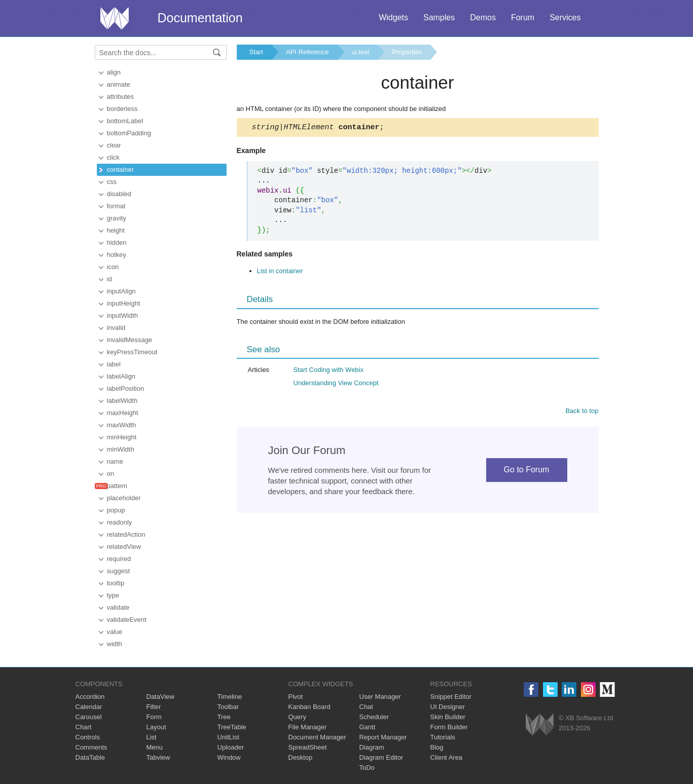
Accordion (90, 697)
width (115, 644)
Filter (154, 707)
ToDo (367, 768)
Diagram (372, 747)
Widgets (393, 17)
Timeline (230, 697)
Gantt (368, 727)
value (115, 632)
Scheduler (374, 717)
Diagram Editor (381, 757)
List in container (280, 272)
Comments (92, 747)
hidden (117, 242)
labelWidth (122, 401)
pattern (117, 486)
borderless (122, 109)
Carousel (89, 717)
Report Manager (383, 737)
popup (116, 510)
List (152, 737)
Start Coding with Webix (329, 371)
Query (297, 717)
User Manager (380, 697)
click (113, 157)
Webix (540, 724)
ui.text (361, 52)
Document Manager (317, 737)
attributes (120, 97)
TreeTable (232, 727)
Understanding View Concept (336, 384)
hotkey (117, 255)
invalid (116, 328)
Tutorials (443, 737)
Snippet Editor (451, 697)
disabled (119, 194)
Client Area (447, 757)
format (116, 206)
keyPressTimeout (132, 352)
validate (118, 607)
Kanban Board (309, 707)
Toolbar (228, 707)
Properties (407, 52)
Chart (84, 727)
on (111, 474)
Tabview (158, 757)
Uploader (231, 747)
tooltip (116, 583)
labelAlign (121, 376)
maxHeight (123, 413)
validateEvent (127, 620)
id (110, 279)
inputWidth (122, 315)
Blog (437, 747)
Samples (439, 17)
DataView (160, 697)
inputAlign (121, 291)
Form (154, 717)
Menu (155, 747)
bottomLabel (125, 121)
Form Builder (449, 727)
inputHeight (124, 303)
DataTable (90, 757)
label (114, 364)
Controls (88, 737)
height (116, 230)
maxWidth (122, 425)
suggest (119, 571)
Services (565, 17)
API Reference (307, 52)
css (112, 182)
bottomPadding (129, 133)
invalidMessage (130, 340)
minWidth (121, 449)
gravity (117, 218)
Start (256, 52)
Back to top (582, 412)
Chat (366, 707)
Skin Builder (448, 717)
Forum (523, 17)
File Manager (308, 727)
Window (229, 757)
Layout (156, 727)
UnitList (228, 737)
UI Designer (448, 707)
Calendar (89, 707)
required (119, 559)
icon (113, 267)
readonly (120, 522)
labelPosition (126, 388)
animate (119, 84)
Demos (483, 17)
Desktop (301, 757)
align (114, 72)
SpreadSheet (308, 747)
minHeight (122, 437)
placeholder (124, 498)
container (120, 170)
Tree (224, 717)
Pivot (296, 697)
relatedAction (126, 534)
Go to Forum (527, 471)
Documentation (200, 18)
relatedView (124, 547)
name (115, 461)
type (113, 595)
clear (114, 145)
